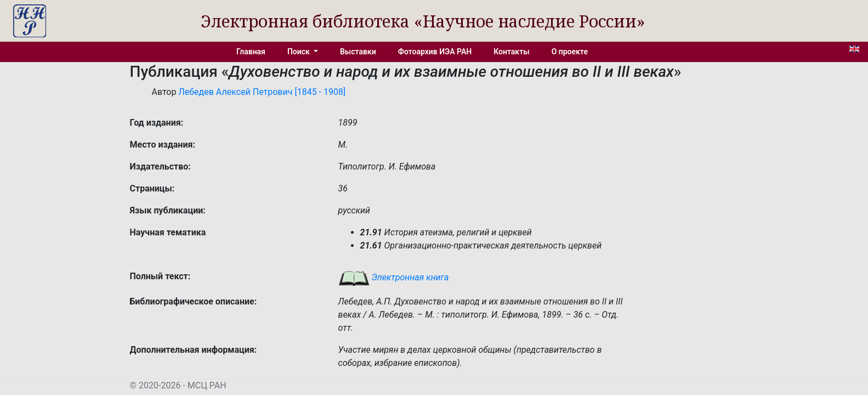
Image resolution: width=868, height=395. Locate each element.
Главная (251, 52)
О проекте (570, 52)
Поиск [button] (299, 52)
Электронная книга (394, 277)
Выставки (358, 52)
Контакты (511, 52)
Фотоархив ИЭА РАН (435, 52)
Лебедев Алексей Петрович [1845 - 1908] (262, 92)
